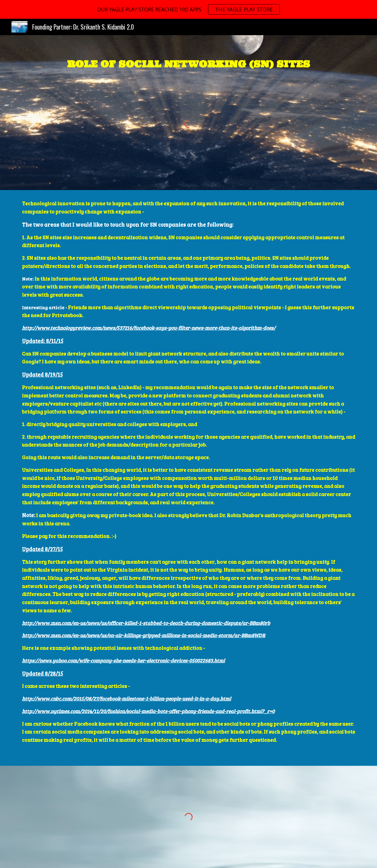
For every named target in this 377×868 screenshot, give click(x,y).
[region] (188, 9)
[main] (188, 63)
